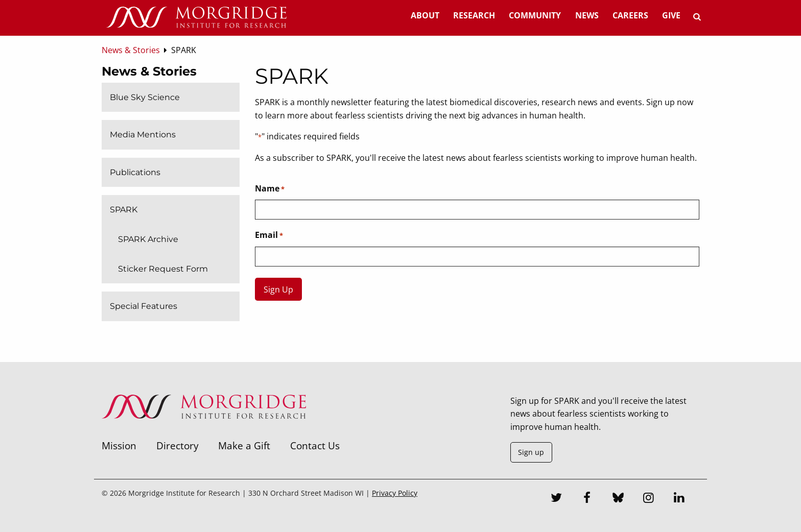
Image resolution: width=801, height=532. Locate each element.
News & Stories (149, 71)
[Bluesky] (618, 499)
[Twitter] (557, 499)
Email (269, 235)
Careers (630, 15)
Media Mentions (143, 135)
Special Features (144, 306)
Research (474, 15)
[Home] (196, 18)
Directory (178, 445)
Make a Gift (244, 445)
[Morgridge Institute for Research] (204, 432)
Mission (119, 445)
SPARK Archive (148, 239)
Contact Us (315, 445)
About (425, 15)
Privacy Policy (395, 493)
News (587, 15)
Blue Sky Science (145, 97)
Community (535, 15)
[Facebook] (587, 499)
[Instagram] (649, 499)
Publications (135, 172)
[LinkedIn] (679, 499)
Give (671, 15)
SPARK (124, 210)
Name (270, 189)
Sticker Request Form (163, 269)
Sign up (531, 452)
